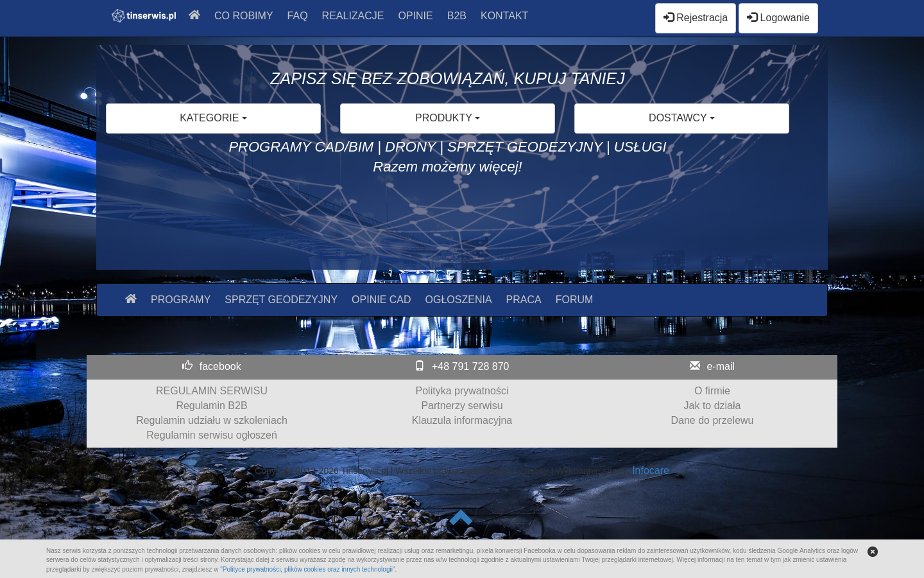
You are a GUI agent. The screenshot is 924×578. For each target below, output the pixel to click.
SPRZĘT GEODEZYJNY (281, 300)
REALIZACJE (353, 16)
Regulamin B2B (211, 406)
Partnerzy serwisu (462, 406)
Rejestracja (696, 18)
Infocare (651, 470)
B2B (457, 16)
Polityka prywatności (462, 391)
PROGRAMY (181, 300)
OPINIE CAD (381, 300)
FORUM (575, 300)
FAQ (298, 16)
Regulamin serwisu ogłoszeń (212, 435)
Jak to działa (713, 406)
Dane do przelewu (713, 420)
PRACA (524, 300)
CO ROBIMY (244, 16)
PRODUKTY (448, 118)
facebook (220, 366)
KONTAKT (504, 16)
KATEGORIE (213, 118)
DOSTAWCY (682, 118)
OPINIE (416, 16)
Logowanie (778, 18)
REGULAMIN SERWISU (212, 391)
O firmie (712, 391)
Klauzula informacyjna (462, 420)
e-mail (721, 366)
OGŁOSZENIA (459, 300)
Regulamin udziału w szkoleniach (212, 420)
